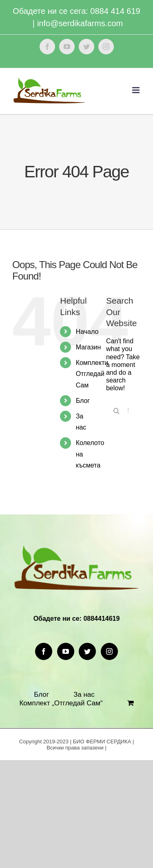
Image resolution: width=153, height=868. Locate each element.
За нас (84, 695)
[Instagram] (109, 651)
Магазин (89, 347)
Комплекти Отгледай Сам (92, 374)
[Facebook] (44, 651)
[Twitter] (87, 651)
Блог (83, 401)
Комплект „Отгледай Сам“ (61, 703)
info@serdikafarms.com (80, 23)
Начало (87, 332)
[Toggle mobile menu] (136, 90)
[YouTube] (66, 651)
